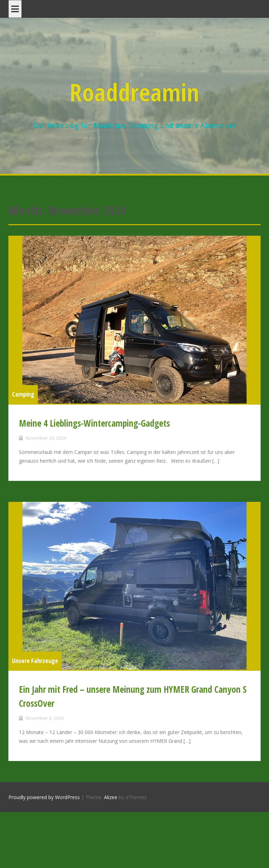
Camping (23, 394)
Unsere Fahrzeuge (35, 661)
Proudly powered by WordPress (44, 797)
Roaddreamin (134, 92)
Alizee (111, 797)
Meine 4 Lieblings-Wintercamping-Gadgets (94, 423)
